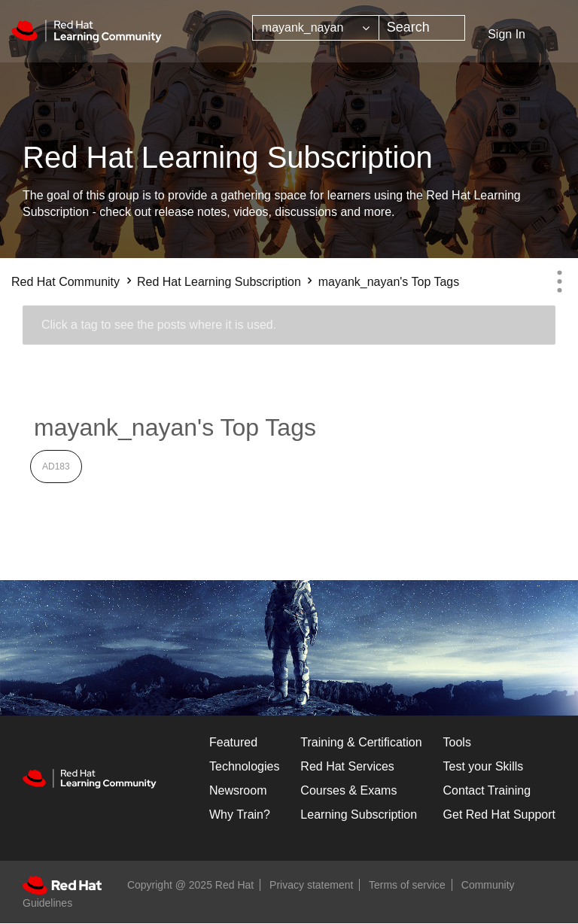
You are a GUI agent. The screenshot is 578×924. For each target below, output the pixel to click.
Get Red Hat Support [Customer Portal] (499, 815)
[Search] (422, 28)
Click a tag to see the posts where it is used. (159, 325)
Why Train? (240, 815)
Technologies (244, 766)
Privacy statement (311, 885)
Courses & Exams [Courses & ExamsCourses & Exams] (348, 790)
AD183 (56, 467)
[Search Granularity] (316, 28)
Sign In (507, 34)
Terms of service (407, 885)
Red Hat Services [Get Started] (347, 766)
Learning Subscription (359, 815)
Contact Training (487, 790)
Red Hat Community (65, 282)
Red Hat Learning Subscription (219, 282)
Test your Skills (484, 766)
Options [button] (559, 281)
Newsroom (238, 790)
